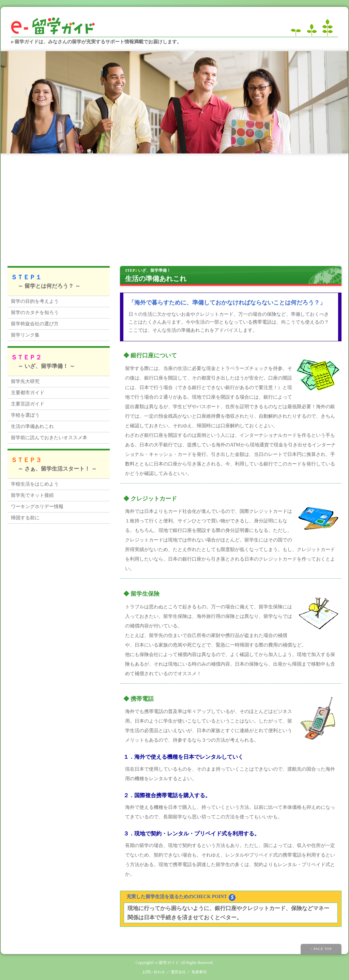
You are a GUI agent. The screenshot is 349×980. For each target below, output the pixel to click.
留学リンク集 (25, 335)
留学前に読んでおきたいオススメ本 (49, 438)
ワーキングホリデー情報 (37, 507)
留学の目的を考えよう (35, 301)
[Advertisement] (174, 205)
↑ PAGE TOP (321, 949)
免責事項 (199, 972)
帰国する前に (25, 518)
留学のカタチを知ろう (35, 313)
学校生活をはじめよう (35, 484)
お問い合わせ (154, 972)
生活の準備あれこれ (32, 426)
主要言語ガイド (28, 404)
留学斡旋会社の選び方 (35, 324)
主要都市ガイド (28, 393)
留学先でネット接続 (32, 495)
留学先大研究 (25, 381)
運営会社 (178, 972)
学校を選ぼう (25, 415)
